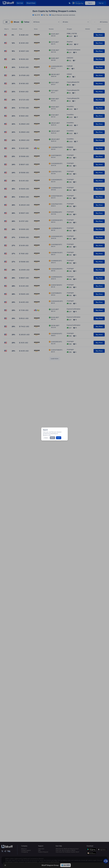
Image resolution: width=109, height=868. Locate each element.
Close (22, 176)
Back (29, 176)
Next (35, 176)
